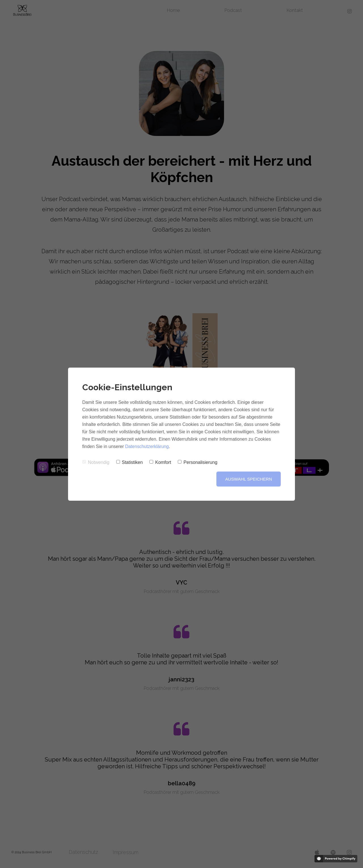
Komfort (160, 462)
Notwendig (96, 462)
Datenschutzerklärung (147, 446)
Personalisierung (198, 462)
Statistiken (130, 462)
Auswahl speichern (249, 479)
